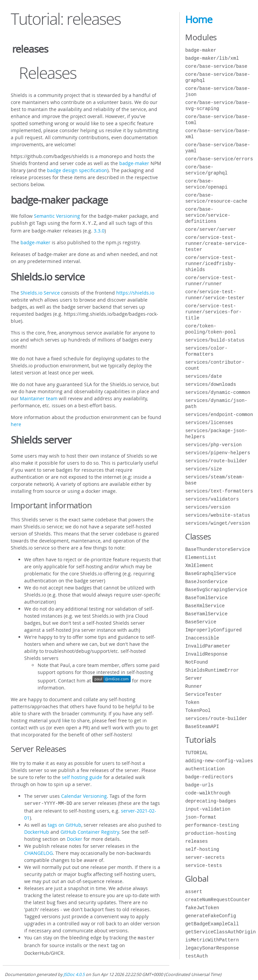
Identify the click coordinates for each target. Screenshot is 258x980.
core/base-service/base (216, 66)
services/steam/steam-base (215, 480)
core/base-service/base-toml (218, 120)
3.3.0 (99, 230)
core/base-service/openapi (206, 184)
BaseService (201, 622)
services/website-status (218, 515)
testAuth (196, 956)
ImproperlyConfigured (213, 630)
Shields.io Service (40, 292)
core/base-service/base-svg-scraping (218, 106)
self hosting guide (82, 777)
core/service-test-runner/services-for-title (213, 312)
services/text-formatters (219, 491)
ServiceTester (203, 694)
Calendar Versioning (84, 795)
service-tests (203, 865)
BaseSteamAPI (202, 727)
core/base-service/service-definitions (208, 215)
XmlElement (199, 565)
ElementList (201, 557)
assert (193, 892)
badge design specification (77, 170)
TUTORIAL (196, 753)
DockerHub (37, 831)
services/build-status (215, 340)
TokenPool (198, 710)
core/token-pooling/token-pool (210, 329)
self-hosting (202, 849)
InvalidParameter (208, 646)
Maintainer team (39, 398)
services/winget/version (218, 523)
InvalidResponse (206, 654)
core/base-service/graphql (206, 170)
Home (199, 19)
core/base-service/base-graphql (218, 77)
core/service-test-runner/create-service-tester (216, 243)
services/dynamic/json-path (216, 403)
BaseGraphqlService (210, 574)
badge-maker (134, 163)
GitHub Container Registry (90, 831)
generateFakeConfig (210, 916)
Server (193, 678)
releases (196, 841)
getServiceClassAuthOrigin (220, 932)
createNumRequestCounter (218, 900)
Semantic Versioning (57, 216)
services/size (203, 469)
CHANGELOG (38, 852)
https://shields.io (135, 292)
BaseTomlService (206, 598)
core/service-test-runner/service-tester (215, 295)
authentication (205, 769)
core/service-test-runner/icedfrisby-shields (210, 264)
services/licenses (209, 423)
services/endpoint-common (219, 415)
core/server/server (210, 229)
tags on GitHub (64, 823)
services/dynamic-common (218, 392)
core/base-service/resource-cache (216, 198)
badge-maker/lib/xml (212, 58)
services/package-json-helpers (216, 434)
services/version (208, 507)
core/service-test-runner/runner (210, 281)
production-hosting (210, 833)
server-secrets (205, 857)
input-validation (208, 809)
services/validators (212, 499)
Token (192, 702)
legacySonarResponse (212, 948)
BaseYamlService (206, 614)
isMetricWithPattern (212, 940)
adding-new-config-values (219, 761)
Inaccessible (202, 638)
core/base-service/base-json (218, 91)
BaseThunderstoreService (218, 549)
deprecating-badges (210, 801)
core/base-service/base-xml (218, 134)
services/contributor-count (215, 365)
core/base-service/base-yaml (218, 148)
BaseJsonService (206, 582)
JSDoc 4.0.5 (74, 972)
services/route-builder (216, 461)
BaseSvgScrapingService (216, 590)
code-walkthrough (208, 793)
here (16, 424)
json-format (201, 817)
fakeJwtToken (202, 908)
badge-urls (199, 785)
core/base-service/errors (219, 159)
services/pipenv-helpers (218, 453)
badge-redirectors (209, 777)
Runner (193, 686)
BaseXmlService (205, 606)
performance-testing (212, 825)
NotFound (196, 662)
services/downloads (210, 384)
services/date (203, 376)
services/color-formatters (206, 351)
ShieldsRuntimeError (212, 670)
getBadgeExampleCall (212, 924)
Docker (75, 838)
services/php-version (213, 445)
